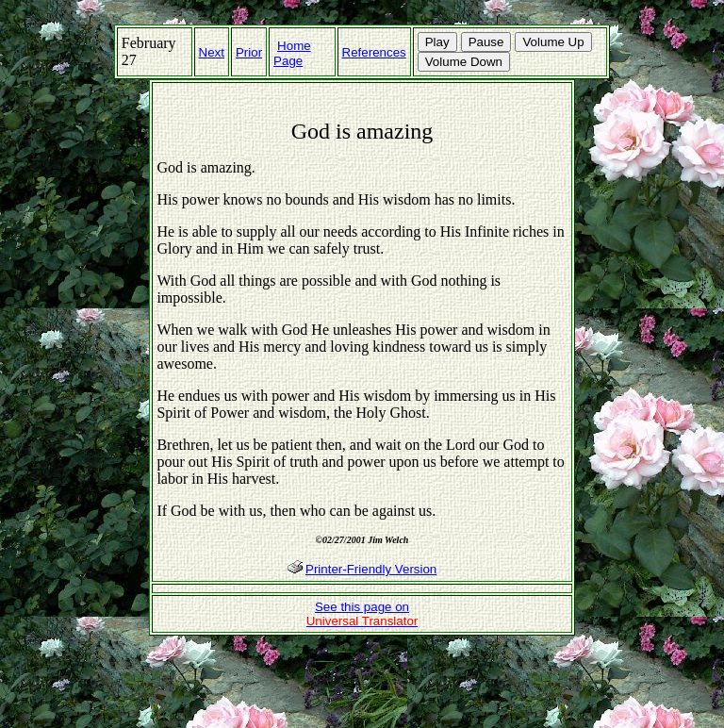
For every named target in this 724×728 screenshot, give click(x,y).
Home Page (292, 53)
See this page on (362, 614)
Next (212, 52)
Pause (486, 42)
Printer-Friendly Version (371, 569)
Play (437, 42)
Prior (249, 52)
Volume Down (464, 62)
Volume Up (553, 42)
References (374, 52)
